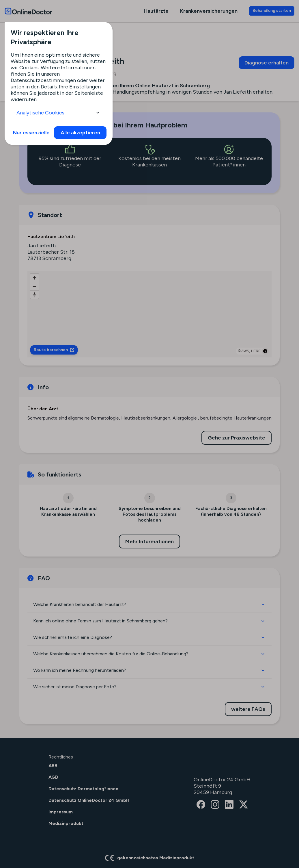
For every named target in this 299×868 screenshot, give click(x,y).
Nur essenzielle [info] (31, 133)
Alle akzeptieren (80, 133)
